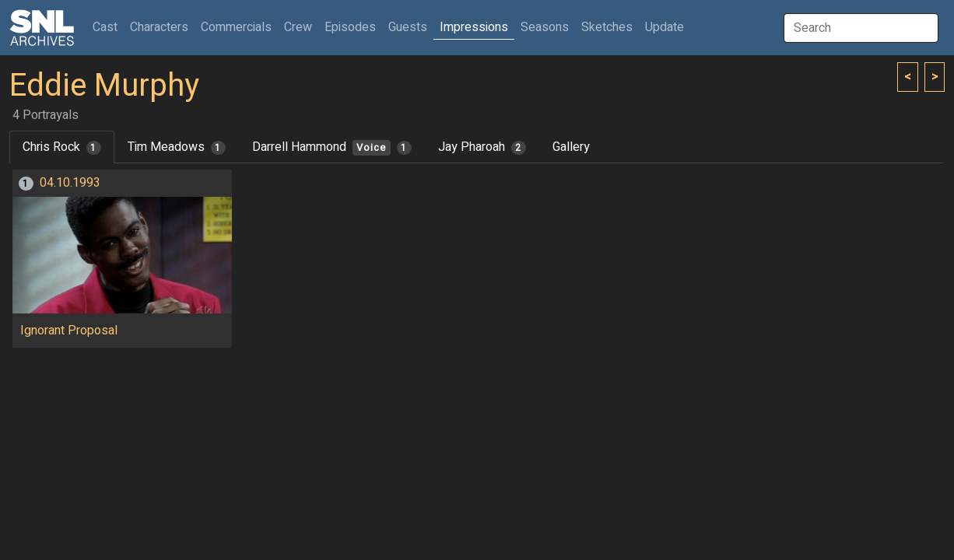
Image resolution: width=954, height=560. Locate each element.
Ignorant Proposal (69, 331)
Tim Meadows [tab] (177, 147)
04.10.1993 (70, 183)
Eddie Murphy (104, 86)
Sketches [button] (607, 27)
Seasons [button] (545, 27)
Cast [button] (108, 27)
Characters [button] (159, 27)
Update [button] (665, 27)
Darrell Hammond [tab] (332, 147)
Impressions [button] (474, 27)
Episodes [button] (350, 27)
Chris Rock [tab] (62, 147)
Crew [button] (298, 27)
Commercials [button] (236, 27)
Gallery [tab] (571, 147)
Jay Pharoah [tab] (482, 147)
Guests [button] (408, 27)
